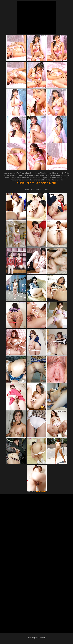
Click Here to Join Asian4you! (37, 183)
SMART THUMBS (41, 492)
